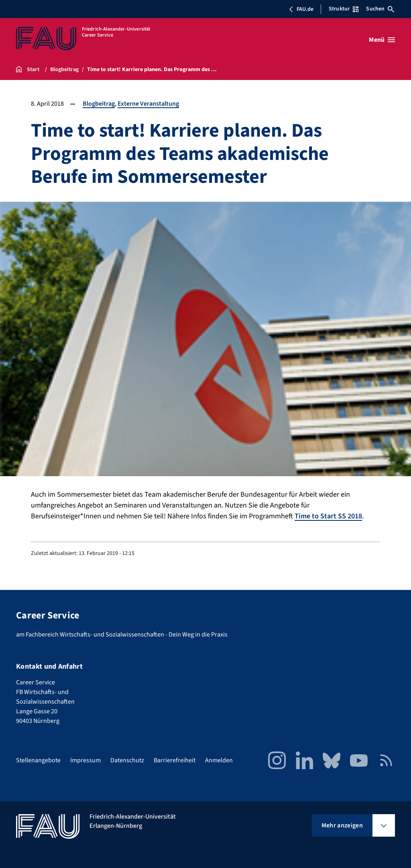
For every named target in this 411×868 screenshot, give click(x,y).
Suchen (380, 9)
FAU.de (301, 9)
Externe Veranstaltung (148, 104)
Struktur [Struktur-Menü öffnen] (344, 9)
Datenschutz (127, 760)
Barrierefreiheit (175, 760)
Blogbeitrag (99, 104)
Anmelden (219, 760)
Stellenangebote (38, 760)
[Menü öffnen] (382, 40)
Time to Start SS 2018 (328, 516)
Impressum (85, 760)
